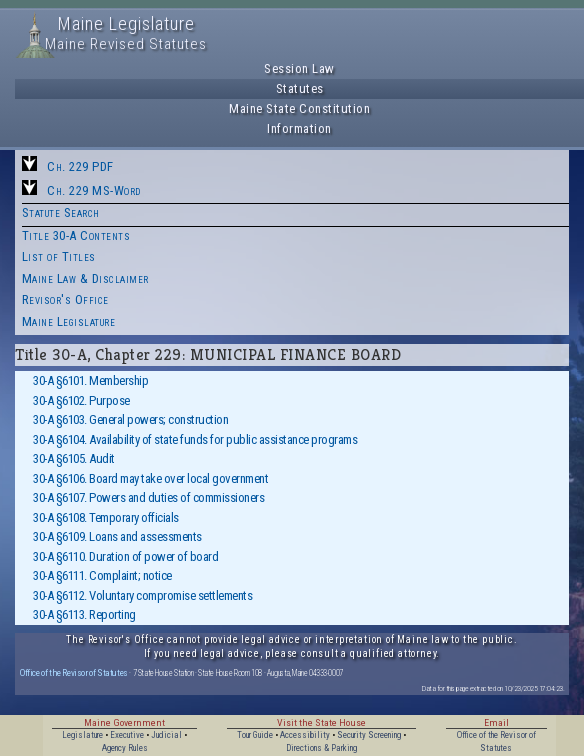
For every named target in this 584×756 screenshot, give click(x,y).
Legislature (82, 735)
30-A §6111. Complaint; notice (102, 575)
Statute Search (61, 212)
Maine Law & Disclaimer (85, 278)
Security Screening (369, 735)
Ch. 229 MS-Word (94, 190)
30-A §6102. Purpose (81, 400)
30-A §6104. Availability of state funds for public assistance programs (195, 439)
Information (299, 128)
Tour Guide (255, 735)
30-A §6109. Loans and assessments (117, 536)
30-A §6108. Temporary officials (106, 517)
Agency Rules (125, 748)
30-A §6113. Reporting (84, 614)
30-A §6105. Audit (74, 458)
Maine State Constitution (299, 108)
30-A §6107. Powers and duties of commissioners (148, 497)
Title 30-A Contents (76, 235)
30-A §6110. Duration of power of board (125, 556)
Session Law (299, 68)
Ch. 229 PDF (80, 166)
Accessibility (305, 735)
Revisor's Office (65, 299)
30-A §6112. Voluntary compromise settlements (142, 595)
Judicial (166, 735)
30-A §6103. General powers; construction (130, 419)
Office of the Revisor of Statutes (74, 672)
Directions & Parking (321, 748)
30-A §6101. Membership (90, 380)
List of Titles (59, 256)
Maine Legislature (69, 321)
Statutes (300, 88)
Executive (127, 735)
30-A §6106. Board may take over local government (150, 478)
